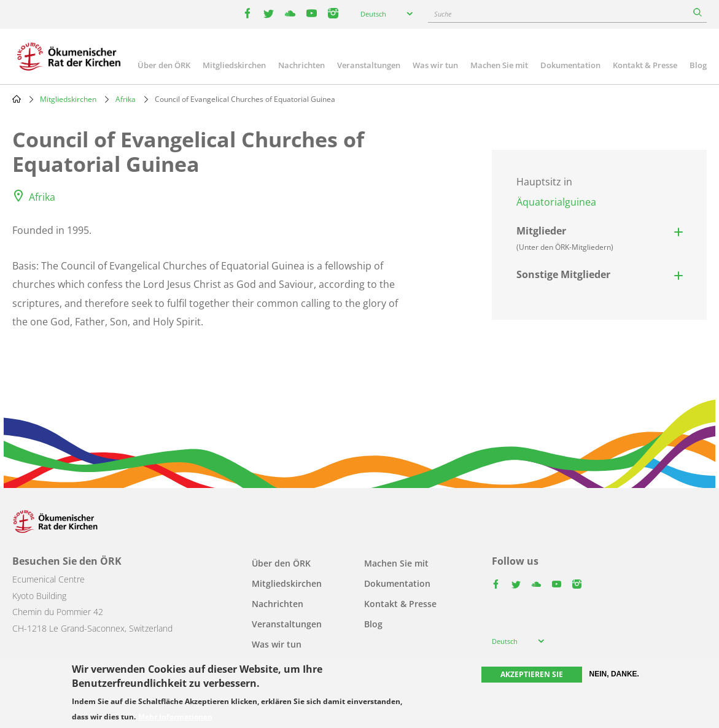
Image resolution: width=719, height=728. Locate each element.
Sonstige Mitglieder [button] (563, 274)
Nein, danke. (614, 674)
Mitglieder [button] (565, 238)
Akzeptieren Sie (532, 674)
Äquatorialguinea (556, 202)
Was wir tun (435, 65)
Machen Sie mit (499, 65)
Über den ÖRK (164, 65)
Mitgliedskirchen (234, 65)
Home (17, 99)
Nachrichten (301, 65)
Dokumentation (570, 65)
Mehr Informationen (175, 717)
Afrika (126, 99)
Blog (698, 65)
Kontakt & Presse (645, 65)
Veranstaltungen (369, 65)
